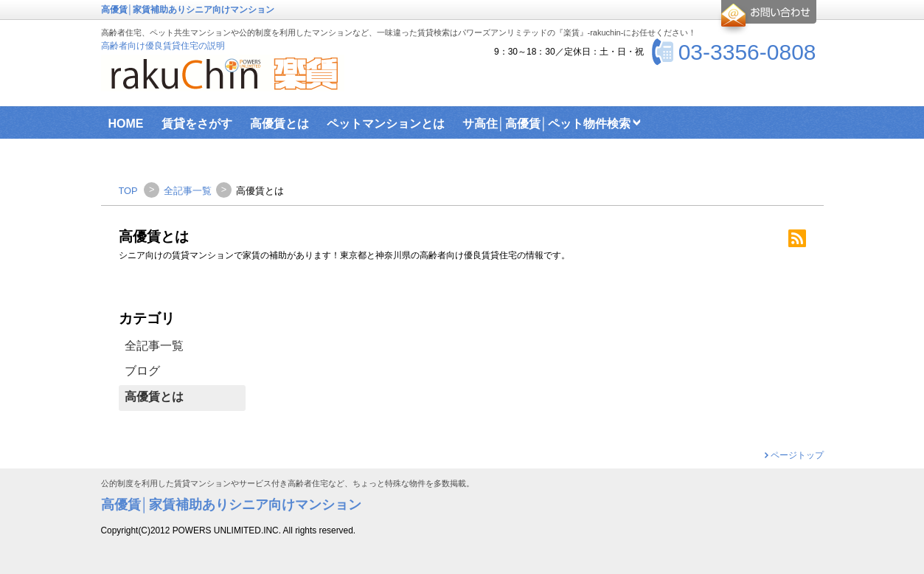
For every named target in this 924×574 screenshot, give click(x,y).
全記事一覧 (154, 346)
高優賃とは (154, 397)
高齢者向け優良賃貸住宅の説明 (163, 46)
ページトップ (797, 455)
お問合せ (767, 18)
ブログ (142, 371)
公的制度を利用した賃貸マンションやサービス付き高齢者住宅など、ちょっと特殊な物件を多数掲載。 (288, 484)
